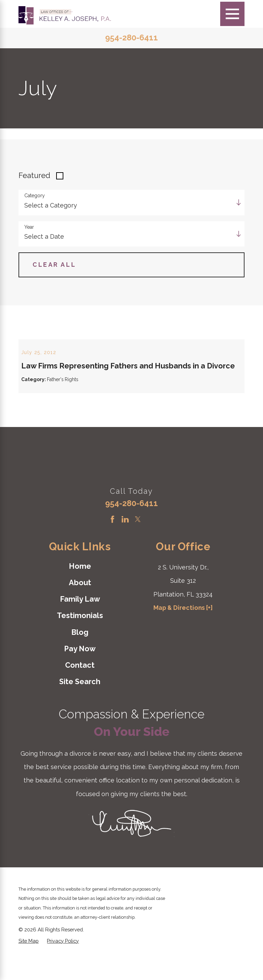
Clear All (54, 265)
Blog (80, 656)
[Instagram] (151, 543)
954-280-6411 (131, 38)
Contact (80, 689)
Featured (34, 175)
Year (29, 227)
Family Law (80, 623)
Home (80, 590)
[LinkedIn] (125, 543)
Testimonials (80, 639)
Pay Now (80, 673)
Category (35, 196)
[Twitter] (138, 543)
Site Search (80, 706)
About (80, 607)
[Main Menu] (232, 14)
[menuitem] (80, 590)
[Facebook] (112, 543)
